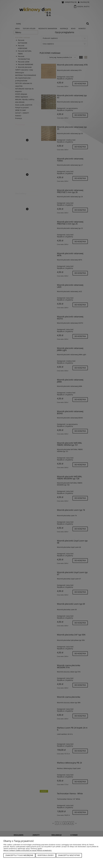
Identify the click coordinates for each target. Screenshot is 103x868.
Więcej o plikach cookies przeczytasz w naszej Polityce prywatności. (28, 850)
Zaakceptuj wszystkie (69, 855)
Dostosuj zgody (46, 855)
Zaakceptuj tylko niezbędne (19, 855)
